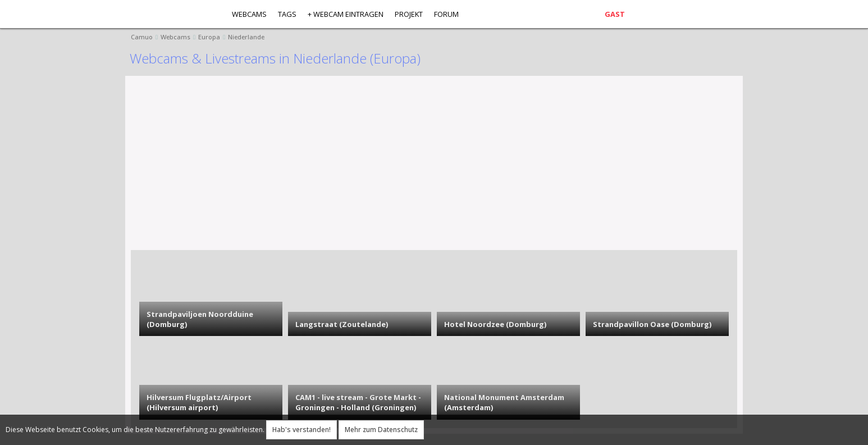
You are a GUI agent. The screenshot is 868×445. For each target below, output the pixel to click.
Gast (615, 14)
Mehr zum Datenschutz (381, 430)
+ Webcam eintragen (346, 14)
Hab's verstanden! (301, 430)
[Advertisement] (468, 166)
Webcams (249, 14)
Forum (446, 14)
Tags (287, 14)
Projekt (409, 14)
